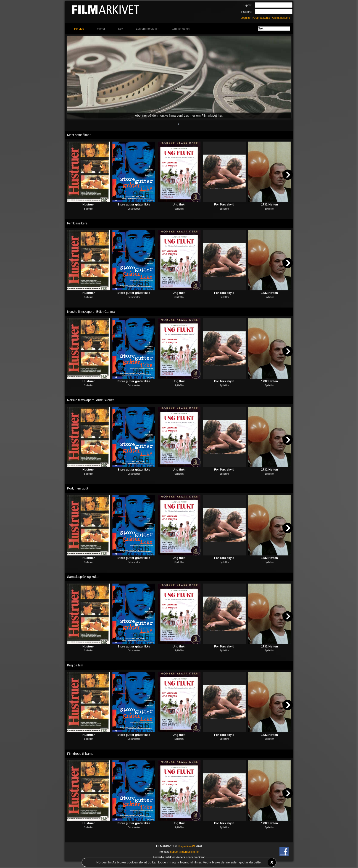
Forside (79, 29)
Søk (120, 29)
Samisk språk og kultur (83, 577)
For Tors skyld (224, 204)
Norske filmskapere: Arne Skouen (91, 400)
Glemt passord (281, 18)
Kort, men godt (78, 488)
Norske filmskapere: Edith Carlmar (91, 312)
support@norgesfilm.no (184, 852)
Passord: (247, 12)
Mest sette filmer (79, 135)
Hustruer (89, 204)
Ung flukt (179, 204)
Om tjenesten (181, 29)
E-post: (248, 5)
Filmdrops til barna (80, 754)
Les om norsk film (147, 29)
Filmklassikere (77, 223)
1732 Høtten (269, 204)
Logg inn (246, 18)
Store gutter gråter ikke (134, 204)
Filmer (101, 29)
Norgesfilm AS (186, 846)
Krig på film (75, 665)
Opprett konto (262, 18)
